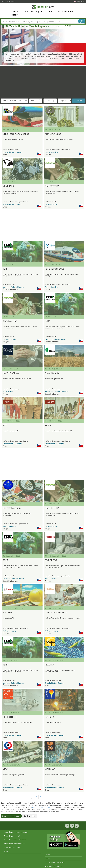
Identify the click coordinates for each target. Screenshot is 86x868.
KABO (48, 425)
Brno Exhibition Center (12, 152)
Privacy (47, 854)
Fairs (15, 11)
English (80, 2)
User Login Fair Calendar (54, 866)
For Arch (7, 612)
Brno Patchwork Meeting (16, 134)
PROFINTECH (10, 717)
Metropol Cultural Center (13, 287)
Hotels (15, 15)
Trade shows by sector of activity (16, 832)
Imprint (47, 858)
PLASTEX (49, 665)
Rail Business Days (54, 269)
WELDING (50, 769)
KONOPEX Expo (53, 134)
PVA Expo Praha (9, 526)
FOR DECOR (51, 560)
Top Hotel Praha (51, 204)
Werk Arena (8, 392)
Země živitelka (52, 373)
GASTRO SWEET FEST (56, 612)
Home (4, 816)
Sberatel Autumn (12, 508)
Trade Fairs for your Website (55, 862)
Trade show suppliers (33, 11)
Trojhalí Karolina (51, 152)
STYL (5, 425)
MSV (5, 769)
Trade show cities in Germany (15, 840)
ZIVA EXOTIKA (52, 186)
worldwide (15, 816)
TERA (5, 269)
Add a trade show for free (61, 11)
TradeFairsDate (43, 7)
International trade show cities (15, 844)
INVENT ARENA (11, 373)
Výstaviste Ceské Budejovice (57, 392)
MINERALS (8, 186)
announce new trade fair (41, 807)
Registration (11, 2)
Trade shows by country (13, 836)
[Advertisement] (43, 81)
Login (3, 2)
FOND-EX (50, 717)
